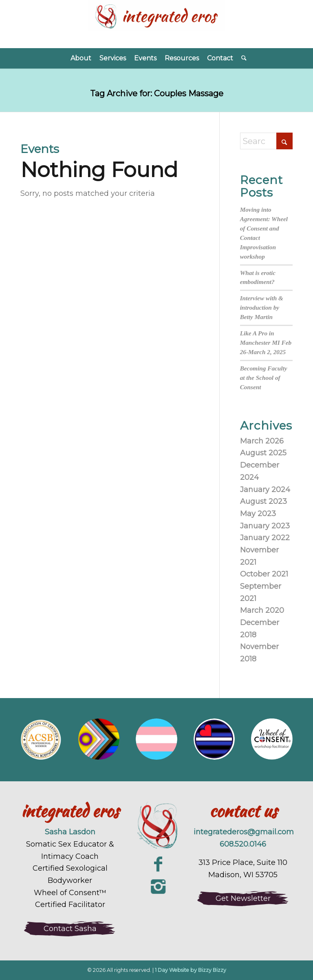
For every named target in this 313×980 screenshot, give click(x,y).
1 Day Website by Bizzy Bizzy (191, 970)
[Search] (242, 58)
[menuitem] (81, 58)
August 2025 (263, 453)
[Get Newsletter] (243, 898)
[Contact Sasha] (70, 929)
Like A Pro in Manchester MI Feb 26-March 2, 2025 (266, 343)
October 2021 (264, 574)
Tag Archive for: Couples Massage (157, 93)
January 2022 (265, 538)
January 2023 (265, 526)
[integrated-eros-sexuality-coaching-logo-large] (156, 826)
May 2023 (258, 514)
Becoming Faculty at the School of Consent (264, 378)
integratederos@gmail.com (244, 832)
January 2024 (265, 490)
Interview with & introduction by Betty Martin (262, 307)
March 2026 (262, 441)
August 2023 (263, 501)
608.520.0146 (243, 844)
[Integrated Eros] (156, 24)
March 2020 (262, 610)
